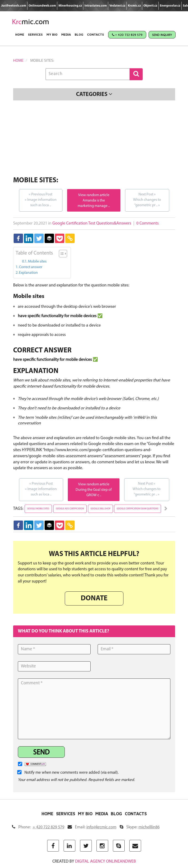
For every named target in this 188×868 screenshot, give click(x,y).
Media (66, 34)
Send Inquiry (162, 35)
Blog (79, 34)
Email (92, 827)
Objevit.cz (150, 6)
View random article (94, 195)
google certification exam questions (138, 509)
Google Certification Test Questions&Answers (92, 223)
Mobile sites (37, 262)
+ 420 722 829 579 (127, 35)
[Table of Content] (63, 254)
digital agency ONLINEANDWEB (106, 862)
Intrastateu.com (96, 6)
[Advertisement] (94, 139)
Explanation (28, 273)
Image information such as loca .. (41, 200)
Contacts (96, 34)
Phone (38, 827)
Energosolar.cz (170, 6)
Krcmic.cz (134, 6)
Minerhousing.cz (70, 6)
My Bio (52, 34)
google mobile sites (38, 509)
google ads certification (70, 509)
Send (41, 753)
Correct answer (31, 267)
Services (35, 34)
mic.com (31, 22)
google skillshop (100, 509)
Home (20, 34)
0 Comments (148, 223)
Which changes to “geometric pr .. (147, 200)
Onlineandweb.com (42, 6)
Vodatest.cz (117, 6)
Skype (140, 827)
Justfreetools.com (14, 6)
